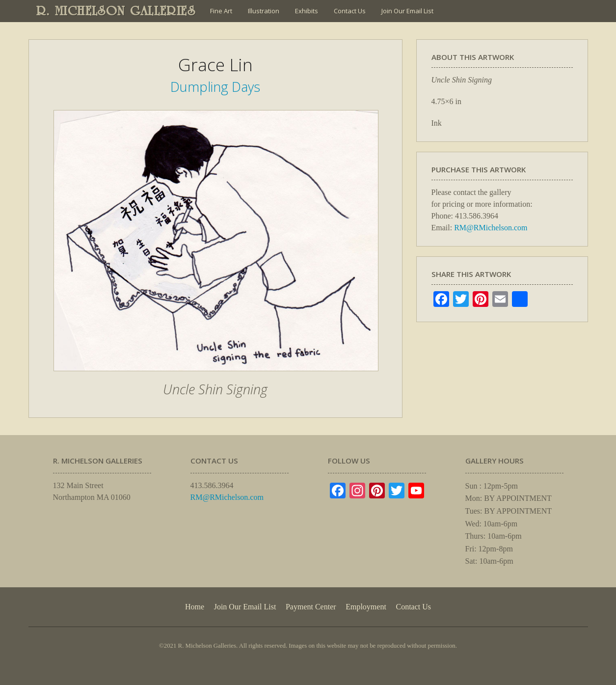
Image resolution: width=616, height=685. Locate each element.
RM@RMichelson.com (491, 228)
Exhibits (307, 11)
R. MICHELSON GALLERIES (116, 11)
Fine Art (221, 11)
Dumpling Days (215, 87)
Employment (366, 607)
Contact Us (350, 11)
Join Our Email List (407, 11)
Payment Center (311, 607)
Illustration (264, 11)
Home (195, 607)
